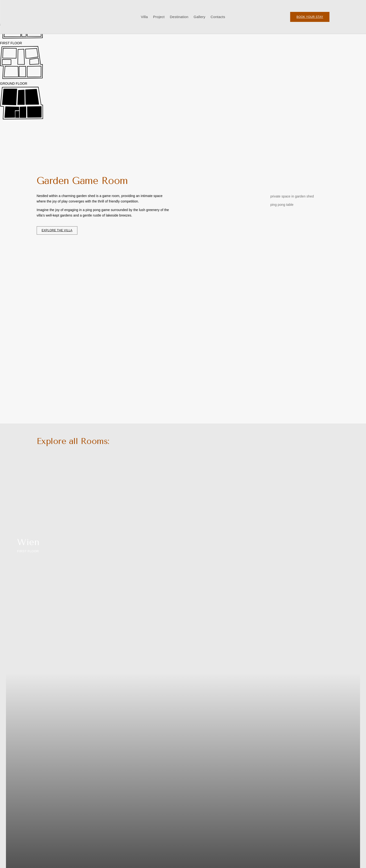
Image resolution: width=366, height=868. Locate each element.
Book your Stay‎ (310, 17)
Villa (144, 17)
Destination (179, 17)
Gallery (199, 17)
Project (159, 17)
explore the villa (57, 230)
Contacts (218, 17)
